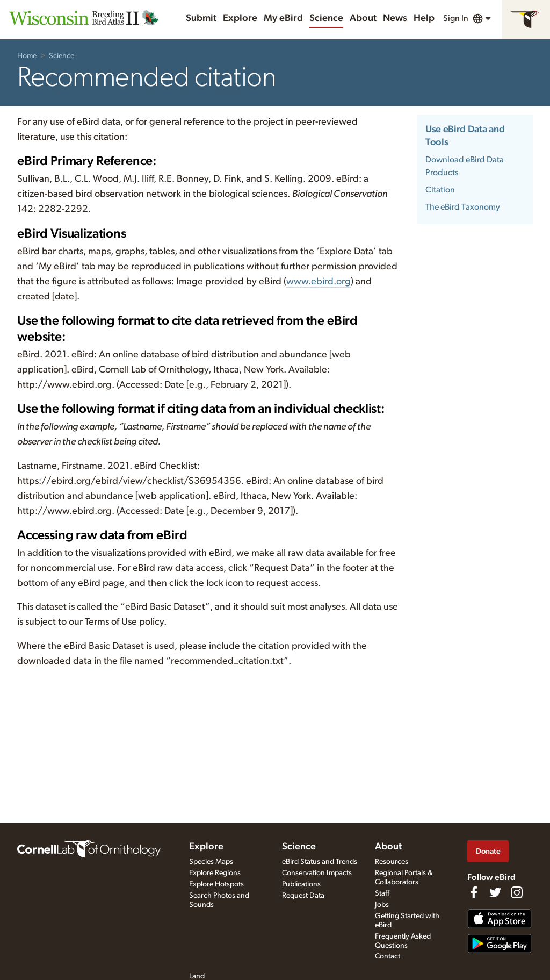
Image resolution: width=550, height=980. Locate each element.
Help (424, 18)
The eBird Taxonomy (463, 207)
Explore (240, 18)
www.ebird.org (319, 282)
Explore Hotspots (216, 884)
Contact (388, 956)
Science (326, 18)
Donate (488, 851)
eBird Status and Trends (320, 862)
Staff (382, 893)
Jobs (382, 905)
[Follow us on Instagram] (517, 892)
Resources (392, 862)
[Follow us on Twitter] (495, 892)
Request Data (303, 896)
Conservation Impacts (317, 873)
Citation (440, 190)
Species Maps (211, 862)
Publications (301, 884)
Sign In (456, 18)
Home (27, 56)
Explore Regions (215, 873)
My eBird (283, 18)
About (363, 18)
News (395, 18)
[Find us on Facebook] (474, 892)
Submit (201, 18)
